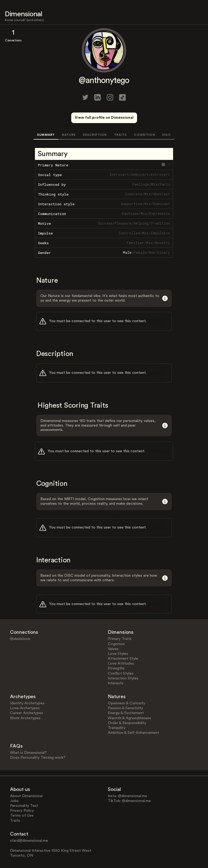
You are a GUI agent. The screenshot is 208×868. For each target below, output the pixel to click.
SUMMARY (46, 135)
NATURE (69, 135)
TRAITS (121, 135)
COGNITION (145, 135)
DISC (166, 135)
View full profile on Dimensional (104, 118)
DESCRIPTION (95, 135)
